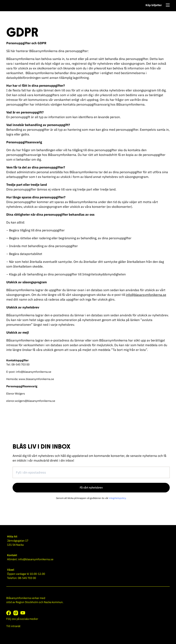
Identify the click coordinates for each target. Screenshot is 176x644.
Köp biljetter (154, 5)
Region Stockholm (27, 602)
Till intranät (13, 626)
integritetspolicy (117, 498)
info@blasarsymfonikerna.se (146, 295)
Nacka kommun (53, 602)
